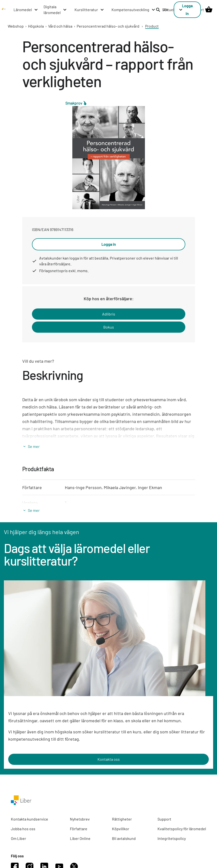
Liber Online (80, 838)
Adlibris (109, 314)
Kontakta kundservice (30, 819)
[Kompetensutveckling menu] (134, 10)
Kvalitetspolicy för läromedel (182, 829)
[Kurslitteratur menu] (89, 10)
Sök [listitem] (162, 10)
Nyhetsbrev (80, 819)
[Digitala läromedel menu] (55, 10)
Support (164, 819)
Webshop (16, 26)
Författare (79, 829)
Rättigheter (122, 819)
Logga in (187, 10)
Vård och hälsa (60, 26)
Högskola (36, 26)
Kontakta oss (109, 759)
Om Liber (19, 838)
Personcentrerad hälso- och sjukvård (108, 26)
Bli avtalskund (124, 838)
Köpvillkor (121, 829)
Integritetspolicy (172, 838)
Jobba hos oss (23, 829)
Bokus (109, 327)
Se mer (34, 446)
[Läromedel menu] (26, 10)
